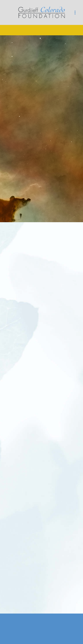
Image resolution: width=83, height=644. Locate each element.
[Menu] (75, 12)
